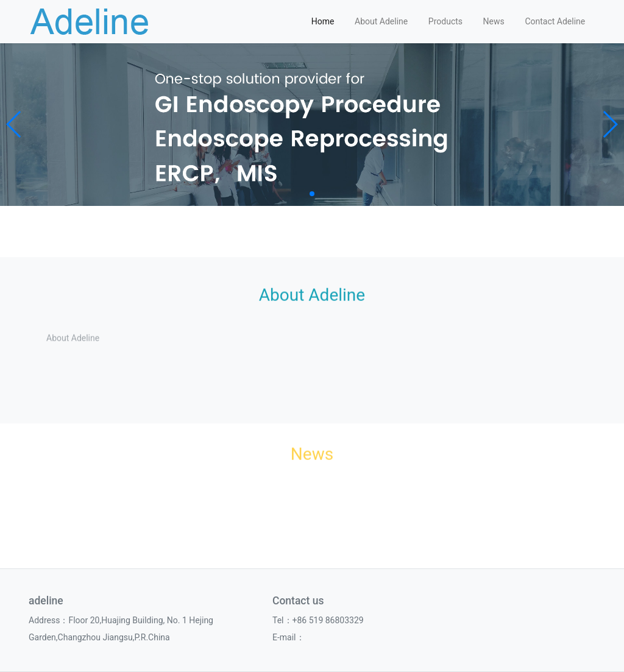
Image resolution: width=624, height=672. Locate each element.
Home (323, 21)
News (494, 21)
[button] (14, 124)
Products (445, 21)
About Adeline (381, 21)
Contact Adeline (555, 21)
